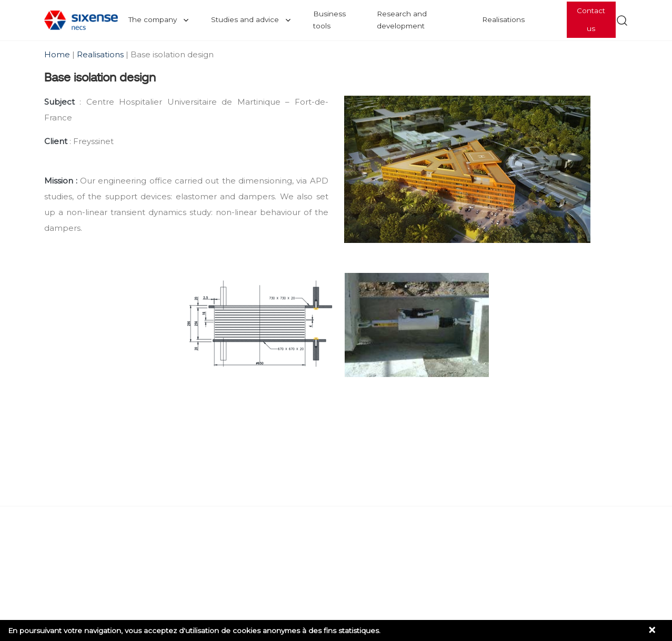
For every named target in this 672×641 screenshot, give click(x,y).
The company (153, 19)
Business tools (329, 20)
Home (58, 54)
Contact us (591, 19)
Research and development (402, 20)
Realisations (503, 19)
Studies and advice (245, 19)
